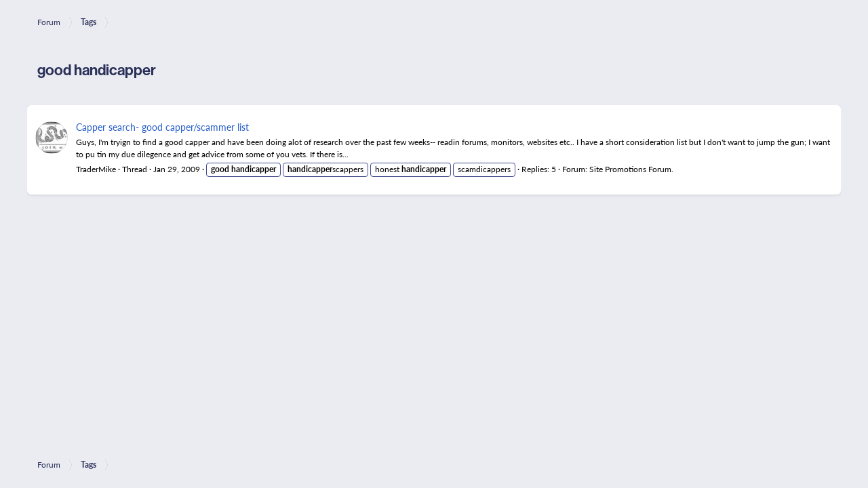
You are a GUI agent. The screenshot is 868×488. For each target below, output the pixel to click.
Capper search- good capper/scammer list (162, 127)
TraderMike (96, 169)
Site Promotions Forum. (631, 169)
